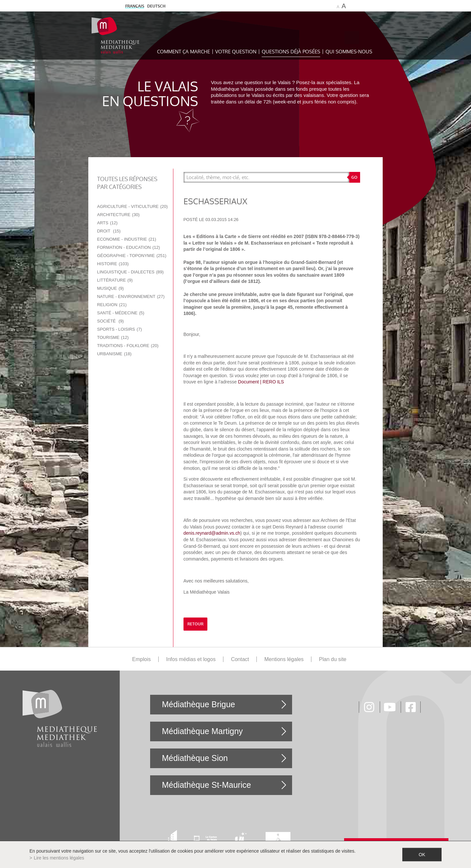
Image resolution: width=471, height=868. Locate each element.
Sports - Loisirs (120, 329)
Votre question (236, 52)
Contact (240, 659)
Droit (109, 231)
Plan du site (333, 659)
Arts (107, 223)
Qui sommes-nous (349, 52)
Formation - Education (129, 247)
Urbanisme (114, 354)
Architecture (118, 215)
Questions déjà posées (291, 52)
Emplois (141, 659)
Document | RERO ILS (261, 382)
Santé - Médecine (121, 313)
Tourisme (113, 337)
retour (195, 624)
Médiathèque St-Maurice (206, 785)
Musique (111, 288)
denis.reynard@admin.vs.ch (212, 533)
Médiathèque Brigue (199, 704)
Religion (112, 305)
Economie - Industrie (127, 239)
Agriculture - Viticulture (132, 206)
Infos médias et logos (191, 659)
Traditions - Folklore (128, 346)
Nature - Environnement (131, 296)
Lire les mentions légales (59, 858)
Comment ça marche (183, 52)
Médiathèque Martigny (202, 731)
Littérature (115, 280)
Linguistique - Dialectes (131, 272)
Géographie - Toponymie (132, 256)
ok (422, 855)
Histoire (113, 264)
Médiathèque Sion (195, 758)
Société (111, 321)
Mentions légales (284, 659)
